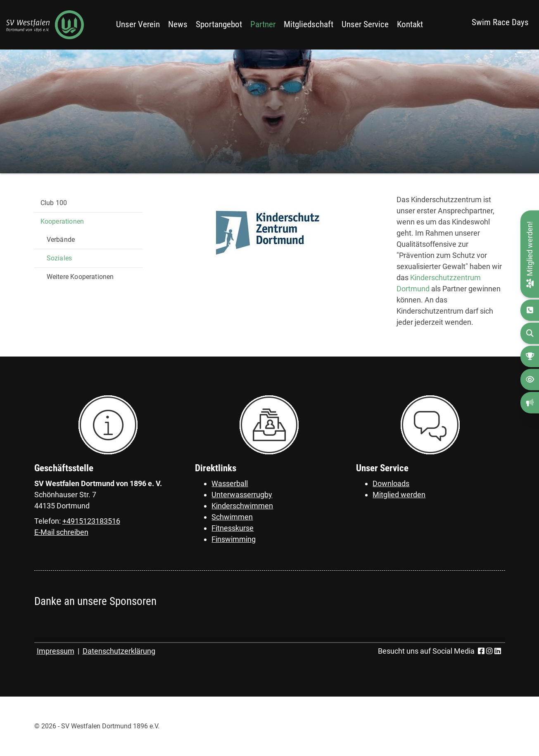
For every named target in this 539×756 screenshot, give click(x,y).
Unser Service (365, 24)
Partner (263, 24)
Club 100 (54, 203)
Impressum (56, 651)
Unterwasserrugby (242, 495)
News (178, 24)
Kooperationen (62, 221)
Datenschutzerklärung (119, 651)
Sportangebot (219, 24)
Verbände (61, 240)
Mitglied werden (399, 495)
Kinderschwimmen (242, 506)
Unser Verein (138, 24)
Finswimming (234, 539)
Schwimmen (232, 517)
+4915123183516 (91, 521)
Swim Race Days (500, 22)
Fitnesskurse (233, 528)
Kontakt (410, 24)
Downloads (391, 483)
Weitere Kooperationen (80, 277)
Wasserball (230, 483)
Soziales (59, 258)
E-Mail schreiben (61, 532)
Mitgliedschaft (309, 24)
